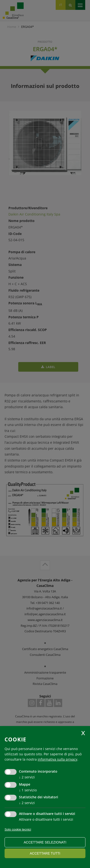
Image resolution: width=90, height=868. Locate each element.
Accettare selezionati (45, 842)
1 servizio (28, 790)
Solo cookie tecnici (18, 829)
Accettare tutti (45, 853)
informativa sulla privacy (57, 759)
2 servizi (27, 777)
